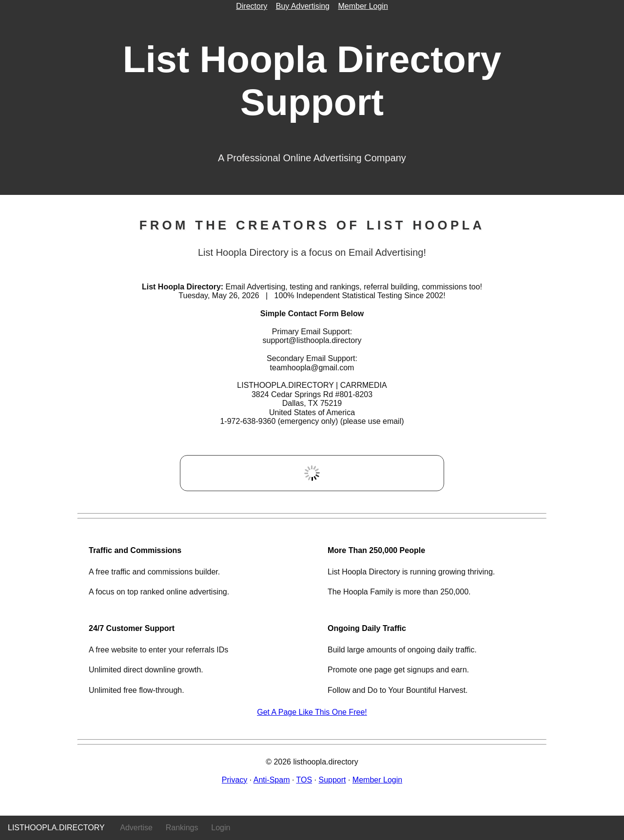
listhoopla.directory (56, 828)
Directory (252, 6)
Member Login (363, 6)
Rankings (182, 828)
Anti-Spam (272, 780)
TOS (304, 780)
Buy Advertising (303, 6)
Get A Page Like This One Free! (312, 712)
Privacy (234, 780)
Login (221, 828)
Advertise (136, 828)
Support (332, 780)
